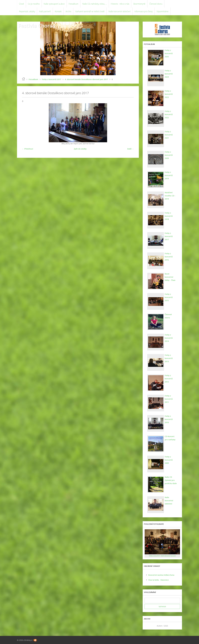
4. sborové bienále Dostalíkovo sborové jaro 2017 (86, 79)
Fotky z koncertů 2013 (169, 358)
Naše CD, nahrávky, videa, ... (95, 4)
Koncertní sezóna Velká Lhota (161, 575)
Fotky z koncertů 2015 (169, 297)
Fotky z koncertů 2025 (169, 53)
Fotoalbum (73, 4)
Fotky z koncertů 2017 (51, 79)
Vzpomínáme (163, 11)
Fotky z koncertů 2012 (169, 379)
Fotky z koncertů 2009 (169, 460)
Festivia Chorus (37, 26)
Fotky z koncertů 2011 (169, 399)
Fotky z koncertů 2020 (169, 155)
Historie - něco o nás (120, 4)
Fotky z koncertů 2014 (169, 338)
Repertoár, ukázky (27, 11)
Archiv (68, 11)
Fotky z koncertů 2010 (169, 419)
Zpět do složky (80, 149)
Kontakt (58, 11)
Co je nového (34, 4)
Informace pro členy (144, 11)
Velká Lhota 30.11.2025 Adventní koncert (162, 556)
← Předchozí (28, 149)
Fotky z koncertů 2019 (169, 175)
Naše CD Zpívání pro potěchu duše (171, 480)
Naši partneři (45, 11)
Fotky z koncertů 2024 (169, 74)
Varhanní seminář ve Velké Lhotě (90, 11)
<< (147, 626)
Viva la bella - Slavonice (159, 580)
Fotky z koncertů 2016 (169, 257)
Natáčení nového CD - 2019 (170, 196)
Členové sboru (156, 4)
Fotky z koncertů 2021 (169, 135)
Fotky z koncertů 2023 (169, 94)
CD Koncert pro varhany (170, 438)
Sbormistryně (139, 4)
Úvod (21, 4)
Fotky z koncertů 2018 (169, 216)
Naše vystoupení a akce (54, 4)
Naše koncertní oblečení (119, 11)
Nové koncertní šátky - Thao (170, 277)
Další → (131, 149)
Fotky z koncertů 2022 (169, 114)
